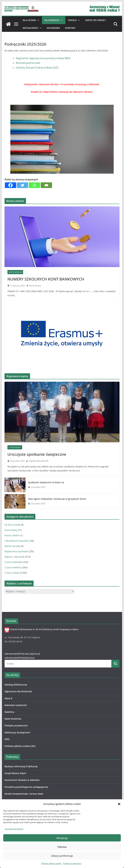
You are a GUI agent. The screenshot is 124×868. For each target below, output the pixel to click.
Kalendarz (53, 28)
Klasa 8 (8, 698)
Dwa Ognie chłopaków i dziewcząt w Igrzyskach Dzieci (57, 499)
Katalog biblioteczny (16, 685)
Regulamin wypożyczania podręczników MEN (43, 58)
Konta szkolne (15, 272)
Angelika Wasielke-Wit (39, 461)
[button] (119, 804)
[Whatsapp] (34, 185)
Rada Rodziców (13, 719)
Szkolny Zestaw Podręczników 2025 (37, 68)
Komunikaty (11, 530)
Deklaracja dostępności (17, 732)
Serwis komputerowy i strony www (24, 794)
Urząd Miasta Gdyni (15, 773)
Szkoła (72, 20)
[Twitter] (22, 185)
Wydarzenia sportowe (16, 551)
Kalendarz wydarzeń (16, 705)
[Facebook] (10, 185)
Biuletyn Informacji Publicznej (21, 766)
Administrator (35, 286)
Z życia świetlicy (13, 567)
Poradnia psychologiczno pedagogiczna (26, 787)
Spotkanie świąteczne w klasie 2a (46, 482)
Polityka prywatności (72, 863)
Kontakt (70, 28)
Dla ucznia (29, 20)
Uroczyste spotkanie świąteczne (37, 454)
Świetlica (9, 712)
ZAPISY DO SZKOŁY (96, 20)
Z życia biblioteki (13, 562)
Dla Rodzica (52, 20)
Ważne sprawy (12, 546)
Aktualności (30, 28)
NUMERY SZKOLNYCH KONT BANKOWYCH (46, 279)
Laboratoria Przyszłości (17, 541)
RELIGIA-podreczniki (28, 63)
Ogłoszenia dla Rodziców (18, 691)
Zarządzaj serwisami (14, 829)
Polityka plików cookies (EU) (20, 746)
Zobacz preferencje (62, 856)
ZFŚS (7, 739)
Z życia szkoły (15, 447)
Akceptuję (62, 838)
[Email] (46, 185)
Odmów (62, 847)
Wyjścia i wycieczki (15, 557)
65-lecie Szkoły (12, 525)
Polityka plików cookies (51, 863)
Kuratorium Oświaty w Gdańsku (22, 780)
